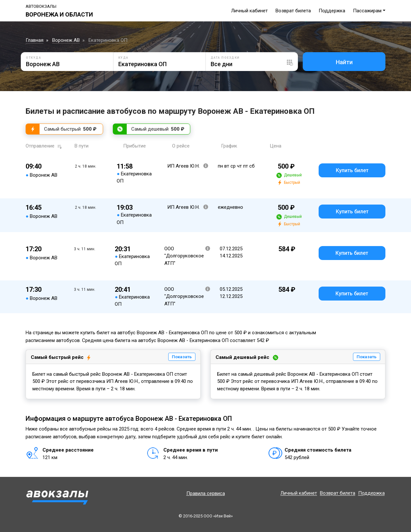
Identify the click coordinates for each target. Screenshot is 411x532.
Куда (123, 58)
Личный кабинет (249, 11)
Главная (35, 40)
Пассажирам (367, 11)
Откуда (34, 58)
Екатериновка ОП (108, 40)
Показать (182, 357)
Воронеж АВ (66, 40)
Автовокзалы (41, 6)
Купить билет (352, 170)
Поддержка (332, 11)
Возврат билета (293, 11)
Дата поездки (225, 58)
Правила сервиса (206, 493)
